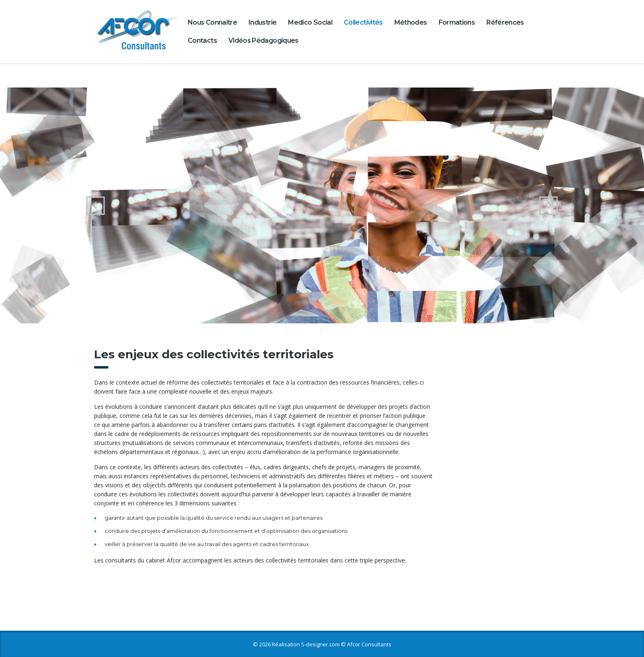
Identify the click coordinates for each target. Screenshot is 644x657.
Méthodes (411, 22)
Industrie (262, 22)
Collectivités (363, 22)
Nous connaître (212, 22)
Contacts (202, 40)
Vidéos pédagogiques (263, 40)
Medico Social (310, 22)
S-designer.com (320, 644)
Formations (457, 22)
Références (505, 22)
